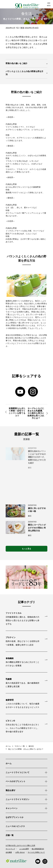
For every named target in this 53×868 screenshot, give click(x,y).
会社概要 (9, 852)
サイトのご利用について (36, 852)
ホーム (8, 746)
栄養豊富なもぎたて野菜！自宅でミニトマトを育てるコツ (17, 412)
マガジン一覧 (20, 746)
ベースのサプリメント (16, 781)
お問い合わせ (20, 852)
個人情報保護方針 (38, 849)
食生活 (31, 746)
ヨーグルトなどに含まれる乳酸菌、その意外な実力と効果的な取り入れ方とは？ (36, 413)
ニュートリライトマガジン (18, 799)
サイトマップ (10, 849)
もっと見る (26, 550)
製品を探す (26, 790)
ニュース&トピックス (15, 826)
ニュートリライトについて (18, 772)
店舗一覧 (10, 835)
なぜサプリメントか (15, 817)
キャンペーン (26, 808)
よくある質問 (24, 849)
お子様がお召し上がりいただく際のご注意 (20, 846)
